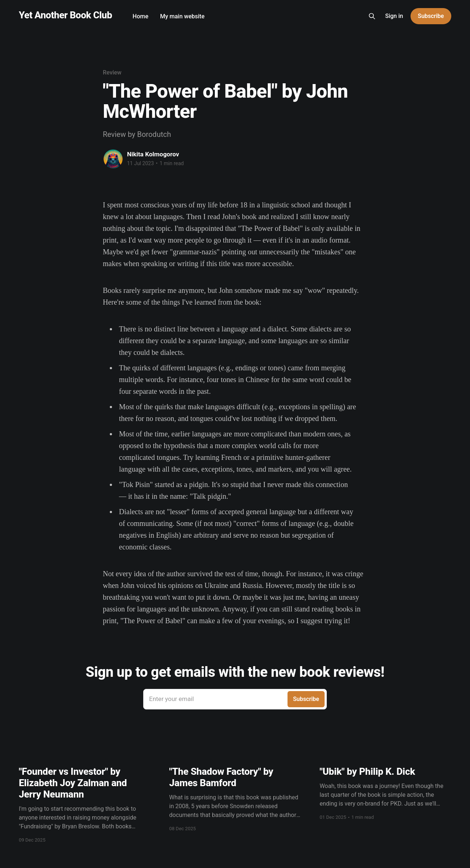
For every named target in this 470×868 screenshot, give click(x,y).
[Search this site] (372, 16)
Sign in (394, 16)
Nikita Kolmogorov (153, 154)
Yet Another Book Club (65, 15)
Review (112, 72)
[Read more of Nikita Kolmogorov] (113, 159)
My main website (182, 16)
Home (140, 16)
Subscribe (431, 16)
